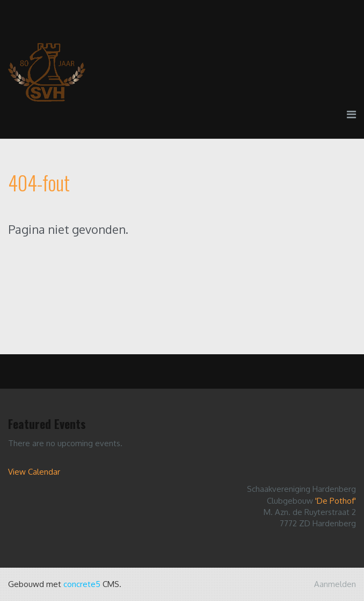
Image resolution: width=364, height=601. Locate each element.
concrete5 (82, 584)
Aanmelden (335, 584)
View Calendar (34, 472)
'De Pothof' (336, 501)
